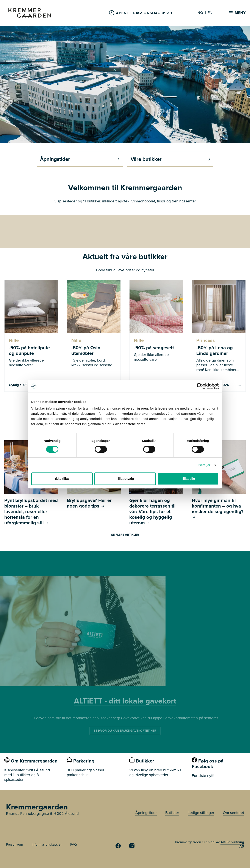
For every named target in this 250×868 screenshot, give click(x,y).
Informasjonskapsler (47, 844)
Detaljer (205, 465)
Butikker (172, 813)
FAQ (73, 844)
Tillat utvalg (125, 479)
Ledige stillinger (201, 813)
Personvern (15, 844)
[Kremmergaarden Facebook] (118, 847)
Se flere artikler (125, 535)
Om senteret (233, 813)
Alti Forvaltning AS (232, 844)
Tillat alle (188, 479)
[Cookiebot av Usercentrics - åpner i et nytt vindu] (200, 386)
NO (200, 13)
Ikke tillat (62, 479)
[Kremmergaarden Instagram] (132, 847)
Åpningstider (146, 813)
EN (210, 13)
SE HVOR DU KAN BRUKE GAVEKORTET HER (125, 731)
